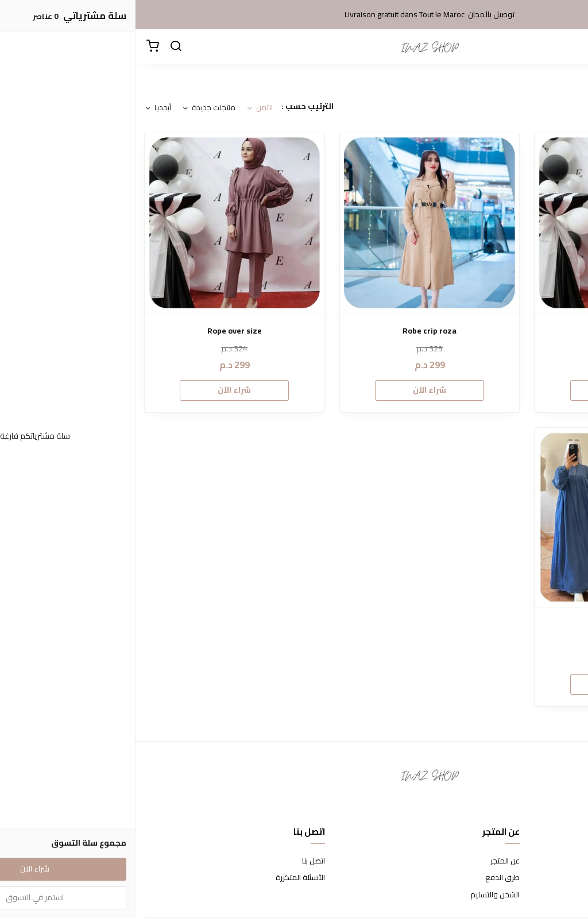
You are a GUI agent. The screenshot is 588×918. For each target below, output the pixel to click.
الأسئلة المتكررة (165, 878)
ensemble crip (489, 331)
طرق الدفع (367, 878)
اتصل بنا (178, 861)
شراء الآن (489, 390)
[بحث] (40, 47)
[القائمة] (571, 47)
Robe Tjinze (489, 625)
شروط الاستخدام (553, 861)
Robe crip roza (294, 331)
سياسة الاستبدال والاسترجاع (535, 878)
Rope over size (99, 331)
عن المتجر (370, 861)
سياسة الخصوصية (551, 895)
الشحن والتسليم (359, 895)
